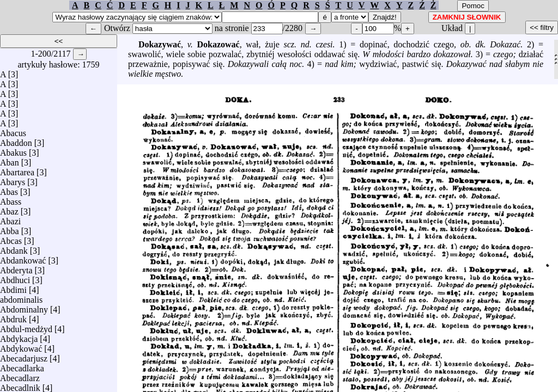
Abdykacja (19, 336)
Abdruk (13, 317)
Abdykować (21, 346)
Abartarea (17, 170)
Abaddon (16, 140)
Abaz (9, 209)
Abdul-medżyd (26, 326)
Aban (10, 160)
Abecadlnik (20, 385)
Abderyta (16, 268)
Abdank (14, 248)
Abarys (13, 179)
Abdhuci (15, 277)
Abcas (11, 238)
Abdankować (23, 258)
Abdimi (13, 287)
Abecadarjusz (24, 356)
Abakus (13, 150)
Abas (9, 189)
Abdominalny (24, 307)
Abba (10, 228)
